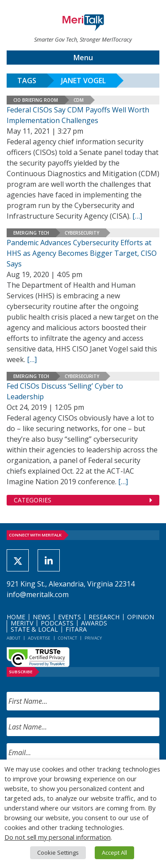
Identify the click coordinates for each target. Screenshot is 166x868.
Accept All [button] (114, 853)
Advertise (39, 638)
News (42, 617)
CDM (79, 100)
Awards (94, 623)
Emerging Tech (31, 233)
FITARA (76, 629)
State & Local (34, 629)
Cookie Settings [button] (58, 853)
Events (69, 617)
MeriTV (22, 623)
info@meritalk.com (38, 594)
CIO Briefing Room (36, 100)
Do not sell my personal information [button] (58, 837)
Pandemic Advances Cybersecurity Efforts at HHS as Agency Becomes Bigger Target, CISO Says (82, 253)
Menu (83, 58)
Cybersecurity (82, 233)
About (14, 638)
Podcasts (57, 623)
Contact (68, 638)
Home (16, 617)
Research (104, 617)
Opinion (141, 617)
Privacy (93, 638)
